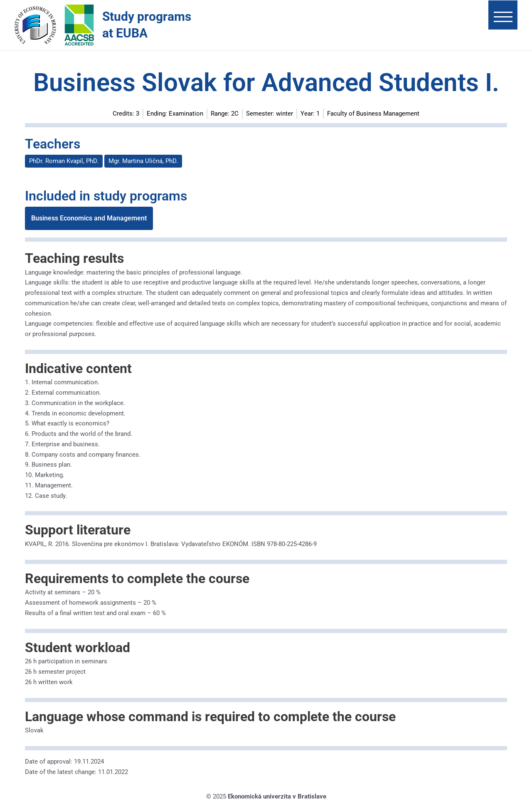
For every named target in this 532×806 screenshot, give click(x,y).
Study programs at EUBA (147, 25)
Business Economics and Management (89, 218)
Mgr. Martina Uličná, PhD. (143, 161)
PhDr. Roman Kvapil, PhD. (64, 161)
